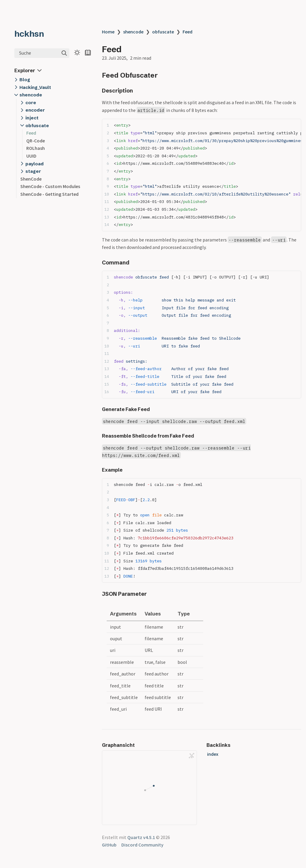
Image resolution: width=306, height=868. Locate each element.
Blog (25, 80)
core (31, 103)
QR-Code (36, 141)
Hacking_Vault (35, 87)
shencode (31, 95)
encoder (35, 110)
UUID (31, 156)
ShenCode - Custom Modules (50, 186)
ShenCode (31, 179)
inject (32, 118)
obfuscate (37, 126)
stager (33, 171)
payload (35, 164)
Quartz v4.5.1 (141, 837)
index (213, 754)
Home (108, 32)
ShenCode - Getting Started (49, 194)
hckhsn (29, 34)
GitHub (109, 845)
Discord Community (142, 845)
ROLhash (36, 148)
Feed (31, 133)
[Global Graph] (192, 756)
